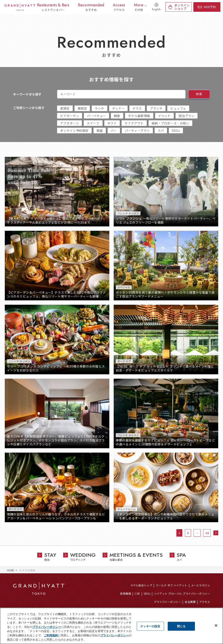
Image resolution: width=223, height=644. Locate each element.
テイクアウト (134, 123)
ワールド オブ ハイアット (171, 585)
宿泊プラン (187, 116)
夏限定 (65, 108)
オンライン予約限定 (74, 130)
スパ (161, 130)
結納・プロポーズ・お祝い (171, 123)
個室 (100, 130)
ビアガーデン (70, 116)
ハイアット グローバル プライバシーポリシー (182, 593)
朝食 (117, 116)
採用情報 (125, 593)
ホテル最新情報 (139, 116)
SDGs (176, 130)
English (156, 9)
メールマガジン (200, 585)
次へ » (216, 533)
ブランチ (156, 108)
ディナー (118, 108)
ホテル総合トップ (141, 585)
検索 (199, 94)
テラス (137, 108)
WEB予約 (210, 7)
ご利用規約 (51, 635)
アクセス (205, 602)
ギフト (112, 123)
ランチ (100, 108)
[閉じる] (216, 626)
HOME (11, 570)
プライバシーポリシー (167, 602)
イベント (164, 116)
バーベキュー (96, 116)
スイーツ (93, 123)
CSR (137, 593)
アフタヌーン (69, 123)
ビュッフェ (178, 108)
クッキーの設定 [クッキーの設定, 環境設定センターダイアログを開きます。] (150, 626)
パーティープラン (137, 130)
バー (114, 130)
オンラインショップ (182, 7)
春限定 (82, 108)
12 (207, 533)
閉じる (181, 626)
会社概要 (190, 602)
